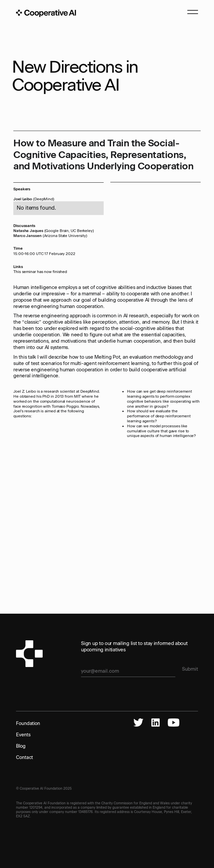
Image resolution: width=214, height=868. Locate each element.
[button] (190, 13)
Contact (24, 757)
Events (23, 735)
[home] (46, 13)
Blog (21, 746)
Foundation (28, 723)
